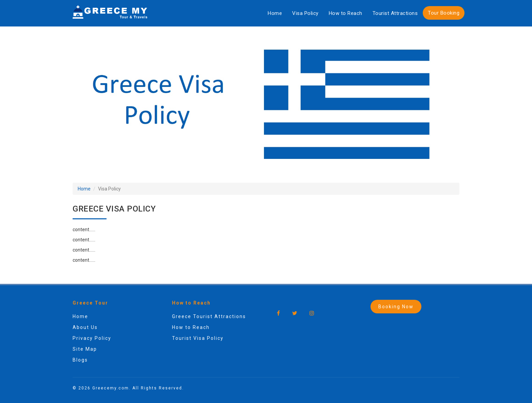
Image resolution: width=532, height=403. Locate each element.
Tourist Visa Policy (198, 338)
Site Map (85, 349)
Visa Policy (305, 13)
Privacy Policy (92, 338)
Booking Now (396, 307)
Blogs (80, 360)
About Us (85, 327)
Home (275, 13)
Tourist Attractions (395, 13)
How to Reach (346, 13)
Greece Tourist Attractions (209, 316)
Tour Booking (444, 13)
